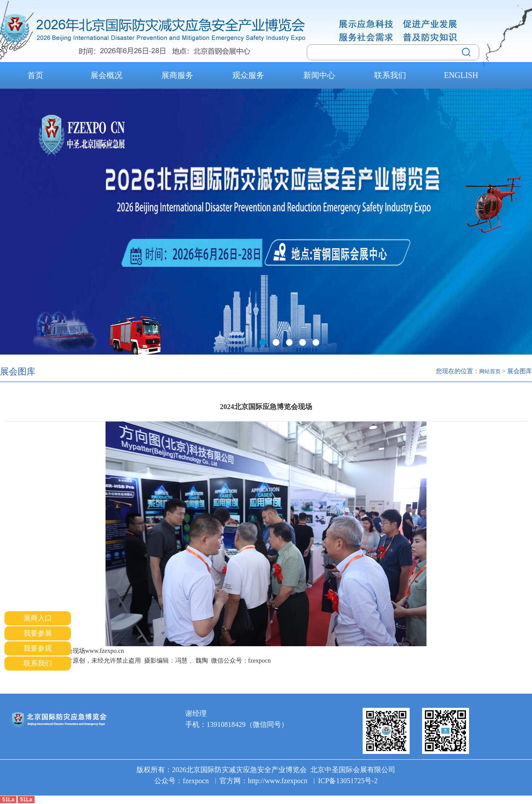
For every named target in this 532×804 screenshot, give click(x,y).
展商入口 (38, 618)
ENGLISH (461, 75)
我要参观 (38, 648)
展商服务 (177, 75)
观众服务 (248, 75)
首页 (35, 75)
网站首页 (490, 371)
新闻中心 (319, 75)
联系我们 (390, 75)
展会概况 (106, 75)
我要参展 (38, 633)
